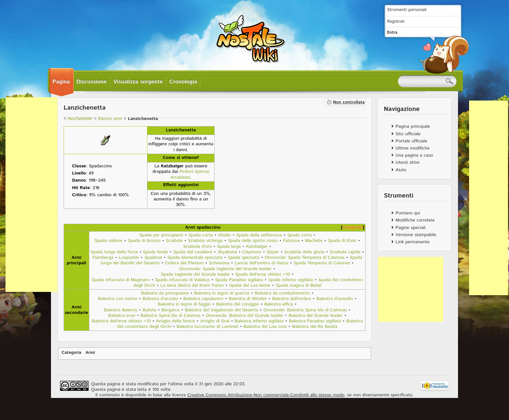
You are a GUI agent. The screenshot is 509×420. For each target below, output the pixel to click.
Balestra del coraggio (238, 304)
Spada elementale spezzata (195, 258)
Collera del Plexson (184, 263)
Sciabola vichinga (205, 241)
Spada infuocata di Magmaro (121, 280)
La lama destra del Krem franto (192, 285)
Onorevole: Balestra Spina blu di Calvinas (305, 310)
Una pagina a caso (414, 155)
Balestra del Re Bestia (315, 327)
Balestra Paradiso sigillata (315, 321)
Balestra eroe (122, 316)
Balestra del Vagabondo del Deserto (222, 310)
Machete (314, 241)
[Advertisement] (31, 195)
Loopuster (129, 258)
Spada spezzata (244, 258)
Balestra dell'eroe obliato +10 (121, 321)
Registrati (396, 21)
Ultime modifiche (413, 148)
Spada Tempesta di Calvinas (322, 263)
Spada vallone (108, 241)
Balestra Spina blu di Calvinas (171, 316)
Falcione (292, 241)
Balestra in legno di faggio (184, 304)
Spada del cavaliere (192, 252)
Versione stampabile (416, 235)
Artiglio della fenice (176, 321)
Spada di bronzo (144, 241)
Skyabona (227, 252)
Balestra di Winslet (248, 299)
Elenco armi (110, 119)
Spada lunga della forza (114, 252)
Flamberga (103, 258)
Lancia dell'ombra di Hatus (261, 263)
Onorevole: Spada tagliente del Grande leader (225, 269)
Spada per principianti (161, 235)
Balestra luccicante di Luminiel (207, 327)
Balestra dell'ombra (292, 299)
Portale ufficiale (411, 141)
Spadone (153, 258)
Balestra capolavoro (203, 299)
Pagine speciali (411, 228)
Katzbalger (257, 246)
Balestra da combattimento (282, 293)
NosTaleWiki (80, 119)
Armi (90, 353)
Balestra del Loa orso (265, 327)
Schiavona (219, 263)
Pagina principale (413, 126)
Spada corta (200, 235)
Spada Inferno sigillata (291, 280)
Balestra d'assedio (335, 299)
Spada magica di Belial (298, 285)
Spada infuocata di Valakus (182, 280)
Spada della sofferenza (259, 235)
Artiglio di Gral (215, 321)
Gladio (224, 235)
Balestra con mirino (118, 299)
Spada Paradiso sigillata (239, 280)
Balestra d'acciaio (160, 299)
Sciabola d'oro (197, 246)
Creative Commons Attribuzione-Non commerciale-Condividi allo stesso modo (266, 395)
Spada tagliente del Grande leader (195, 274)
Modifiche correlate (415, 220)
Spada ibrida (155, 252)
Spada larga (229, 246)
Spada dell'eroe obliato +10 (262, 274)
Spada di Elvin (342, 241)
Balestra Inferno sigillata (259, 321)
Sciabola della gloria (304, 252)
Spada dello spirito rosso (253, 241)
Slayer (273, 252)
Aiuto (401, 170)
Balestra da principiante (165, 293)
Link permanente (413, 242)
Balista (149, 310)
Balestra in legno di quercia (222, 293)
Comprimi (353, 227)
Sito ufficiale (408, 134)
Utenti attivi (408, 162)
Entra (392, 32)
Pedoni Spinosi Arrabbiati (190, 174)
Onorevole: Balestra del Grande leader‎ (245, 316)
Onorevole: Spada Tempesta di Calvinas (304, 258)
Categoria (72, 353)
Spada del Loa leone (250, 285)
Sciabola (174, 241)
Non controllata (349, 102)
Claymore (252, 252)
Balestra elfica (279, 304)
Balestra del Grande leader (316, 316)
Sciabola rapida (345, 252)
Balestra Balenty (121, 310)
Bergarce (170, 310)
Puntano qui (408, 213)
